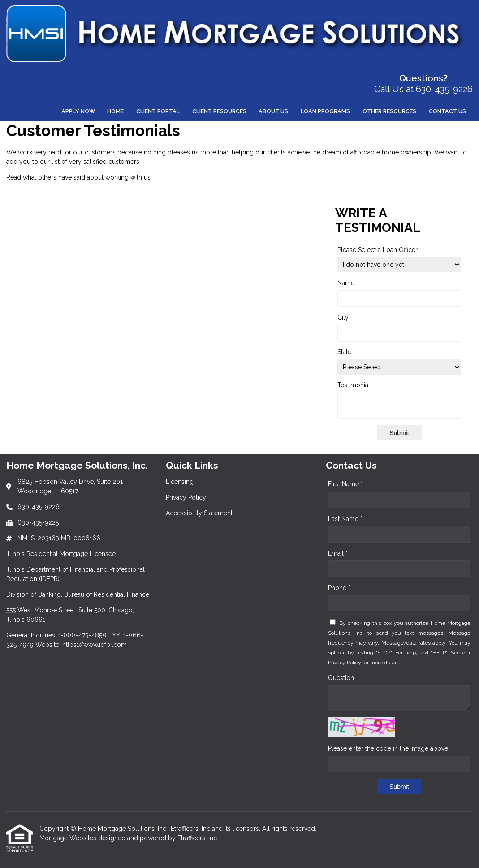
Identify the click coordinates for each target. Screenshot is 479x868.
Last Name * (345, 519)
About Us (273, 111)
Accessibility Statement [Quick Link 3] (199, 513)
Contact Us (447, 111)
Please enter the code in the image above (388, 748)
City (343, 317)
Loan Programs (325, 111)
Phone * (339, 588)
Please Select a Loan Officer (378, 250)
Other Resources (389, 111)
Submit (399, 433)
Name (346, 283)
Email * (338, 553)
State (344, 352)
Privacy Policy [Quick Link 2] (186, 497)
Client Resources (219, 111)
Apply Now (78, 111)
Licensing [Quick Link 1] (180, 482)
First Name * (345, 484)
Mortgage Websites (69, 838)
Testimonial (354, 385)
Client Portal (158, 111)
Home (115, 111)
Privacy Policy (345, 663)
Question (341, 678)
